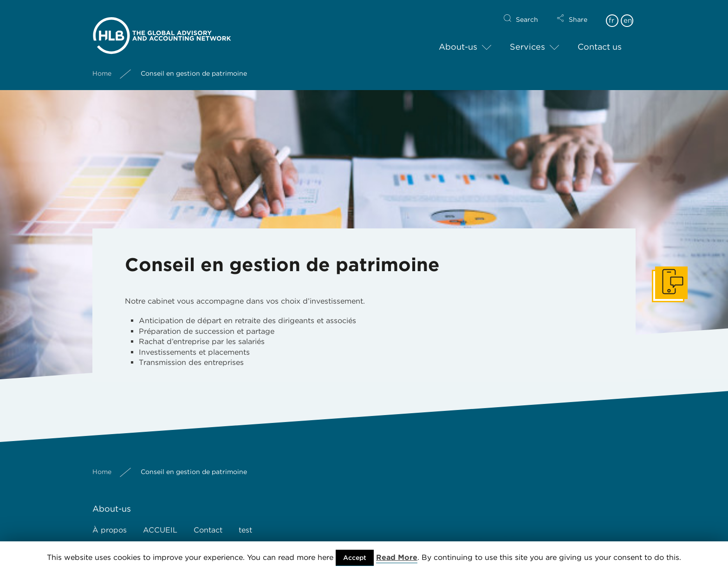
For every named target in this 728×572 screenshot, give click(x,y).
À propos (110, 530)
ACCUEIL (160, 530)
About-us (458, 39)
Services (527, 39)
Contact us (600, 39)
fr (611, 13)
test (245, 530)
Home (102, 65)
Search (527, 12)
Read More (397, 557)
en (628, 13)
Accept (355, 558)
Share (578, 12)
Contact (208, 530)
